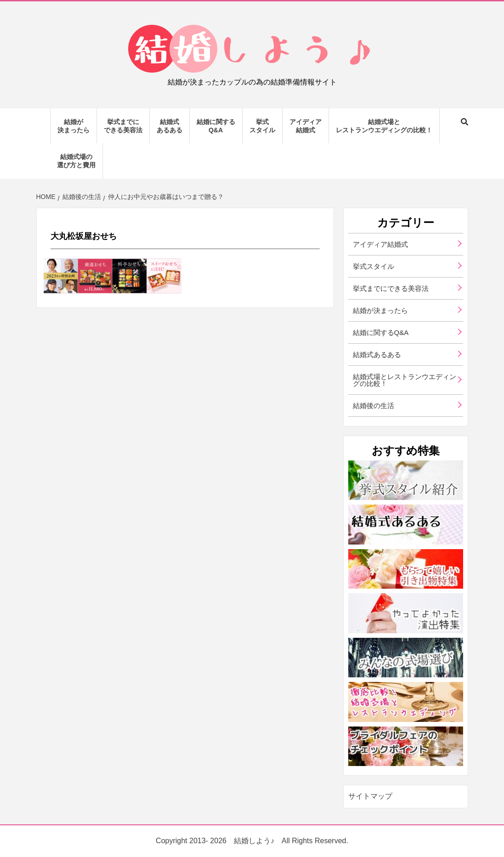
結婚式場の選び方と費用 (76, 161)
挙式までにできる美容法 (123, 126)
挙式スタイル (262, 126)
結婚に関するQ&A (216, 126)
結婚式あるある (170, 126)
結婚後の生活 (374, 406)
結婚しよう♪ (254, 841)
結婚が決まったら (74, 126)
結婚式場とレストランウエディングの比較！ (384, 126)
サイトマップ (370, 796)
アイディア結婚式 (306, 126)
